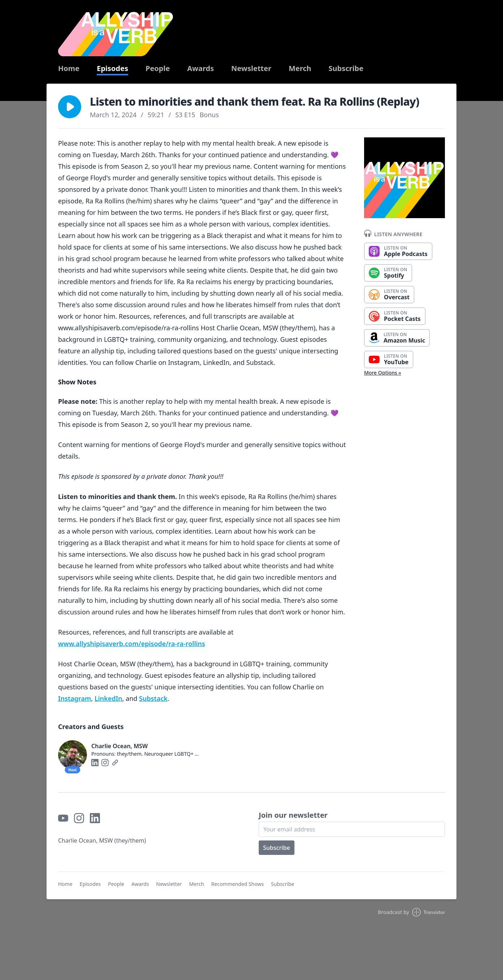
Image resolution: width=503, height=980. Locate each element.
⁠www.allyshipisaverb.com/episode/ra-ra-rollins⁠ (132, 644)
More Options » (383, 373)
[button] (70, 107)
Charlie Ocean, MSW (119, 746)
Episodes (112, 69)
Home (69, 69)
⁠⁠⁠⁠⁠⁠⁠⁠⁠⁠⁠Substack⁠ (153, 698)
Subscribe (346, 69)
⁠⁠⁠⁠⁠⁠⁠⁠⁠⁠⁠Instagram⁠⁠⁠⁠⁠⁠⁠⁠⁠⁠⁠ (75, 698)
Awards (201, 69)
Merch (300, 69)
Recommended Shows (238, 884)
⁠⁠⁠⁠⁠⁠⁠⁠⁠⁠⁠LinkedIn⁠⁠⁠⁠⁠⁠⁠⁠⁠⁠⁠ (108, 698)
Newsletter (251, 69)
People (158, 69)
